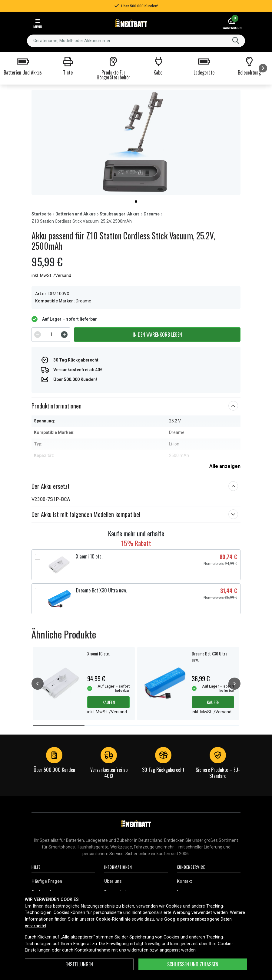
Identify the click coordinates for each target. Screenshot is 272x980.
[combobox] (136, 41)
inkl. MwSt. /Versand (51, 276)
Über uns (113, 881)
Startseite (41, 214)
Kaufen (109, 702)
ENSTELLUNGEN (79, 964)
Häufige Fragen (47, 881)
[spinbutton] (51, 335)
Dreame (152, 214)
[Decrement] (38, 335)
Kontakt (184, 881)
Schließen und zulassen (193, 964)
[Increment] (64, 335)
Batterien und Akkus (76, 214)
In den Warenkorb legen (157, 335)
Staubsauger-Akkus (120, 214)
